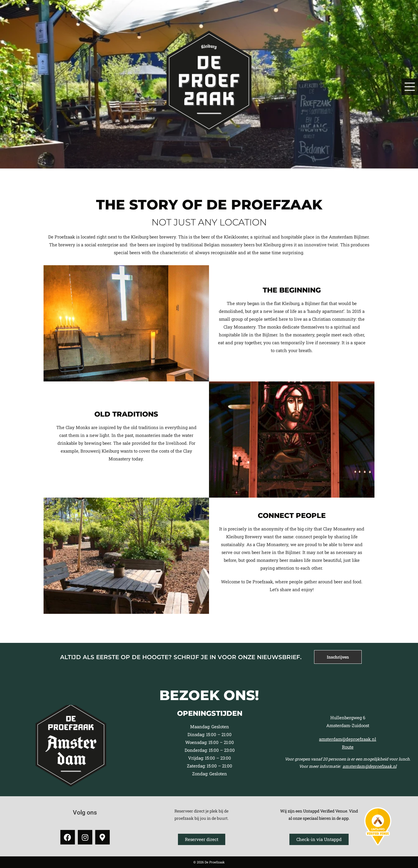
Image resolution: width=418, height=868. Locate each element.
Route (348, 747)
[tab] (338, 657)
